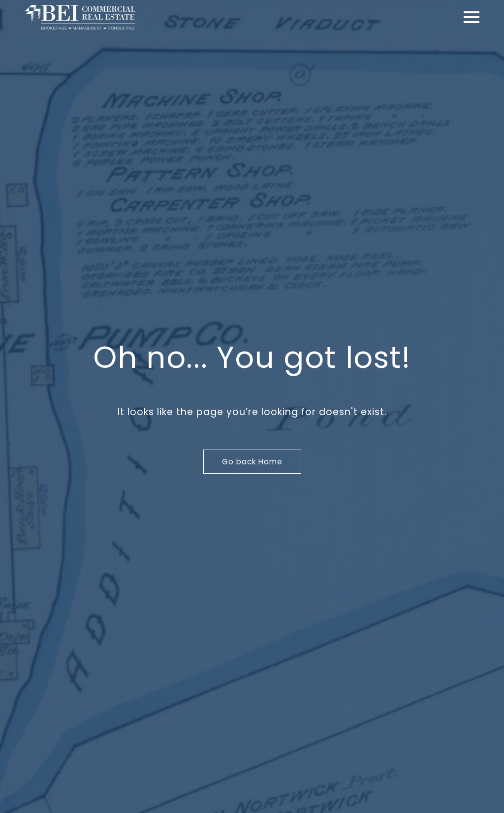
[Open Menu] (472, 17)
